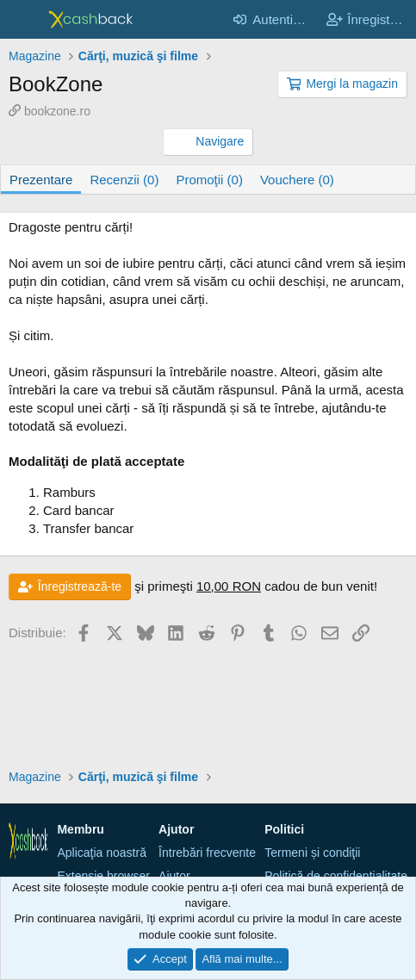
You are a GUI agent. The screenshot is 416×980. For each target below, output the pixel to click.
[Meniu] (24, 20)
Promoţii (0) (209, 180)
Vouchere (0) (297, 180)
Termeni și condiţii (312, 853)
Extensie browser (103, 876)
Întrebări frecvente (207, 853)
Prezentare (41, 180)
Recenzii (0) (124, 180)
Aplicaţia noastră (102, 853)
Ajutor (174, 876)
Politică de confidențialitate (336, 876)
